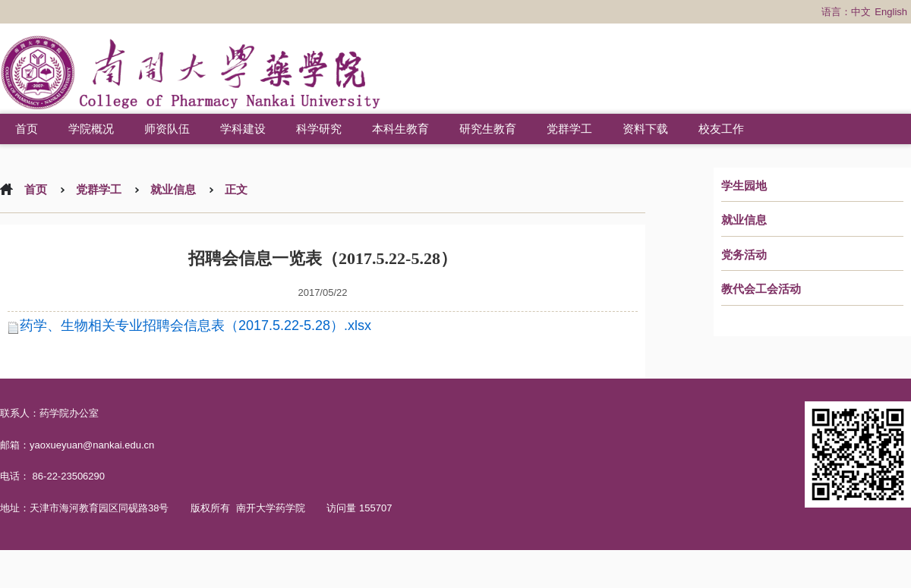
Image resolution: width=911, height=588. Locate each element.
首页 (27, 129)
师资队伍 (167, 129)
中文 (861, 12)
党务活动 (744, 255)
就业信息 (744, 220)
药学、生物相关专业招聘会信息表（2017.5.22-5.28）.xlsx (195, 325)
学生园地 (744, 186)
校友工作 (721, 129)
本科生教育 (400, 129)
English (891, 12)
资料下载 (645, 129)
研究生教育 (488, 129)
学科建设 (243, 129)
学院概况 (91, 129)
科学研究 (319, 129)
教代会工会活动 (761, 289)
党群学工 (569, 129)
